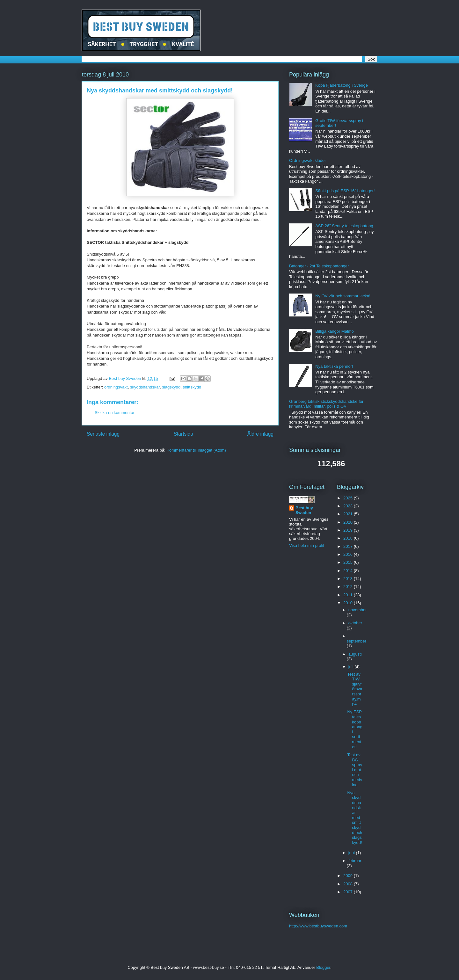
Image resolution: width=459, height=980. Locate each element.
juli (352, 667)
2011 (349, 595)
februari (355, 861)
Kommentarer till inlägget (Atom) (196, 450)
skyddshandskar (145, 387)
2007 (349, 892)
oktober (355, 623)
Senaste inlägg (103, 434)
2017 (349, 546)
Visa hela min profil (307, 545)
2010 (349, 603)
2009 (349, 876)
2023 (349, 506)
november (358, 610)
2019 (349, 530)
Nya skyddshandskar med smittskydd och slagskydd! (160, 91)
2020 (349, 522)
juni (352, 853)
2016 (349, 554)
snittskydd (192, 387)
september (357, 641)
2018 (349, 538)
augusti (355, 654)
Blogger (323, 967)
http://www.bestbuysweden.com (318, 926)
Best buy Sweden (304, 510)
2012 (349, 587)
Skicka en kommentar (115, 413)
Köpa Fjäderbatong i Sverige (342, 85)
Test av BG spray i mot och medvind (355, 770)
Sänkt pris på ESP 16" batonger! (345, 191)
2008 (349, 884)
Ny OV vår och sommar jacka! (343, 296)
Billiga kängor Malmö (335, 331)
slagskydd (171, 387)
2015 (349, 562)
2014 (349, 571)
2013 (349, 579)
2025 (349, 498)
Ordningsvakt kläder (308, 160)
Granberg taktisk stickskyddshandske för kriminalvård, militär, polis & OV (326, 404)
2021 (349, 514)
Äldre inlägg (260, 434)
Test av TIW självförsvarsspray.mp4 (355, 689)
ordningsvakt (116, 387)
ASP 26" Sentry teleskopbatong (344, 226)
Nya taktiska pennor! (334, 366)
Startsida (184, 434)
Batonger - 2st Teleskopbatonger (319, 266)
